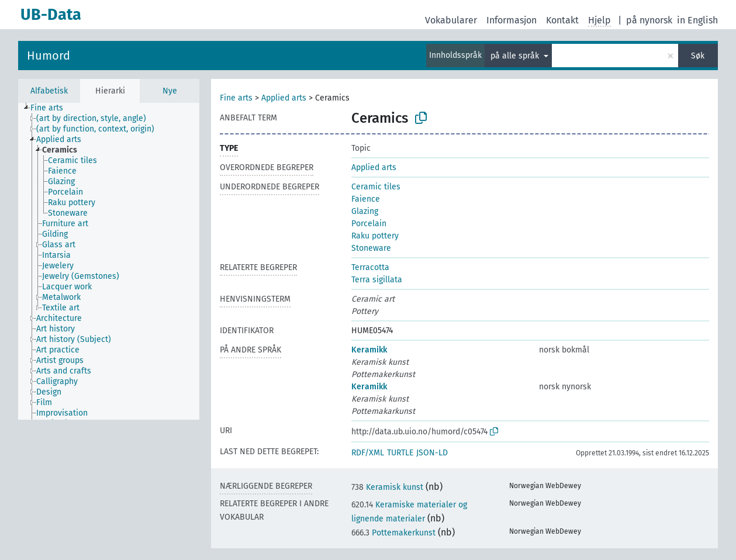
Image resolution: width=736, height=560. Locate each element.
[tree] (109, 261)
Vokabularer (451, 20)
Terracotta (370, 267)
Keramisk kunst (387, 487)
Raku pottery (375, 236)
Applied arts (284, 98)
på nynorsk (649, 20)
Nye (170, 91)
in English (697, 20)
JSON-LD (432, 453)
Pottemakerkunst (393, 533)
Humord (49, 56)
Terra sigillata (377, 280)
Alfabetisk (49, 91)
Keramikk (369, 350)
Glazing (365, 211)
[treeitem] (52, 108)
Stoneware (371, 248)
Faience (366, 199)
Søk (698, 56)
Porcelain (369, 224)
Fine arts (236, 98)
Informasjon (512, 20)
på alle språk (516, 56)
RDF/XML (368, 453)
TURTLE (400, 453)
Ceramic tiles (376, 187)
